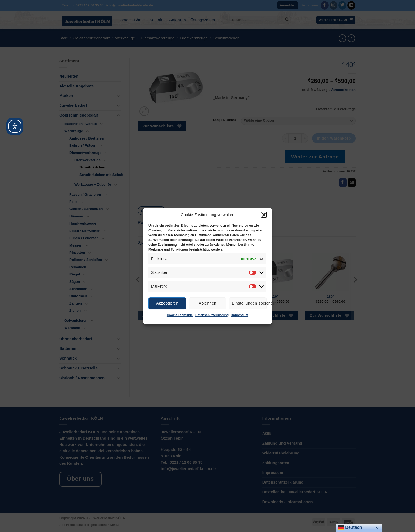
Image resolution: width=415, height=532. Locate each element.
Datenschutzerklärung (212, 315)
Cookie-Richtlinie (180, 315)
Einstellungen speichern (249, 303)
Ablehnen (208, 303)
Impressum (240, 315)
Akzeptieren (167, 303)
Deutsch (350, 528)
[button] (264, 215)
